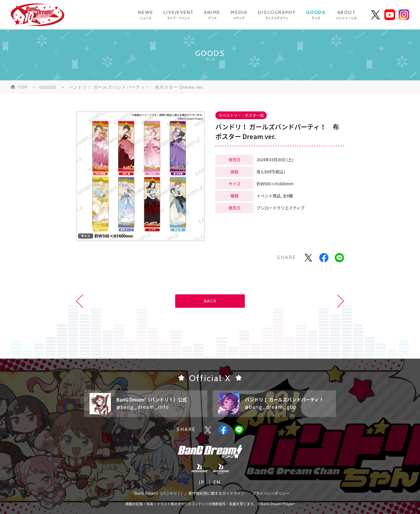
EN (217, 482)
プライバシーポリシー (271, 493)
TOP (23, 87)
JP (202, 482)
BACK (210, 301)
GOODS (48, 87)
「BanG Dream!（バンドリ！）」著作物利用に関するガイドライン (188, 493)
